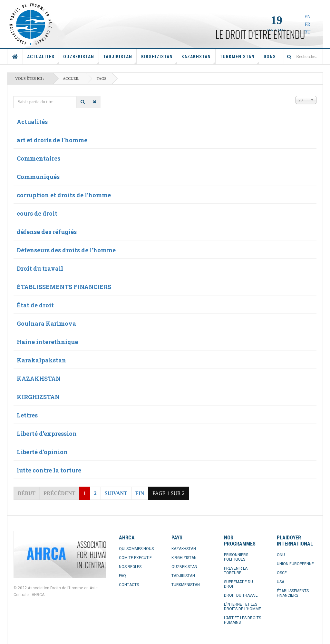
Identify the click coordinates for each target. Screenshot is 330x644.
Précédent (59, 493)
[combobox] (303, 57)
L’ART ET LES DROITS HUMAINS (243, 620)
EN (308, 17)
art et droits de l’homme (52, 140)
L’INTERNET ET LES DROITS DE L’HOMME (243, 607)
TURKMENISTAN (186, 585)
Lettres (27, 415)
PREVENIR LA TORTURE (236, 571)
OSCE (282, 573)
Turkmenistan (239, 59)
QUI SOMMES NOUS (136, 549)
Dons (270, 57)
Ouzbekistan (81, 59)
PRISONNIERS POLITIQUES (236, 557)
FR (307, 24)
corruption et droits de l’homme (64, 195)
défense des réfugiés (47, 232)
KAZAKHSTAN (39, 378)
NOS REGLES (130, 567)
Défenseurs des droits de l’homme (66, 250)
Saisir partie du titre (14, 96)
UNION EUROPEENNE (295, 564)
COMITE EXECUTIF (135, 558)
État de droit (35, 305)
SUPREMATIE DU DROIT (238, 584)
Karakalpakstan (41, 360)
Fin (140, 493)
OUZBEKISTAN (184, 567)
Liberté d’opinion (42, 452)
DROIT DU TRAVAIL (241, 595)
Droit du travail (40, 268)
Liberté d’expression (47, 434)
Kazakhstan (198, 59)
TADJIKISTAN (183, 576)
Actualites (43, 59)
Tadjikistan (120, 59)
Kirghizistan (159, 59)
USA (281, 582)
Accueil (15, 57)
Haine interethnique (47, 342)
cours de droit (37, 213)
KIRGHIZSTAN (38, 397)
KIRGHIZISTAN (184, 558)
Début (27, 493)
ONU (281, 555)
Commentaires (39, 158)
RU (307, 32)
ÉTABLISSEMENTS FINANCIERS (64, 287)
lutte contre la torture (49, 470)
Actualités (32, 122)
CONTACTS (129, 585)
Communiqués (38, 177)
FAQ (122, 576)
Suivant (116, 493)
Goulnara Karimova (46, 323)
